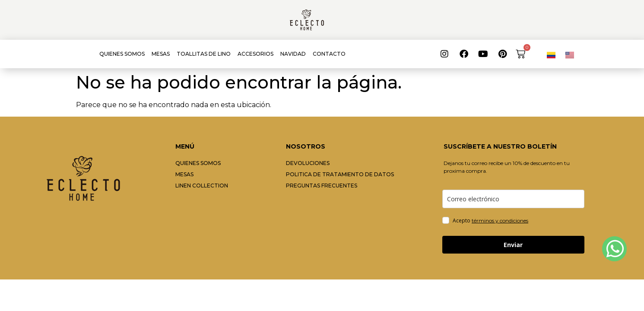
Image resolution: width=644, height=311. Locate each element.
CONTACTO (329, 54)
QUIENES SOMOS (122, 54)
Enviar (513, 245)
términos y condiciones (500, 221)
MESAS (161, 54)
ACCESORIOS (255, 54)
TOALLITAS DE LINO (204, 54)
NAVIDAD (293, 54)
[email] (513, 199)
